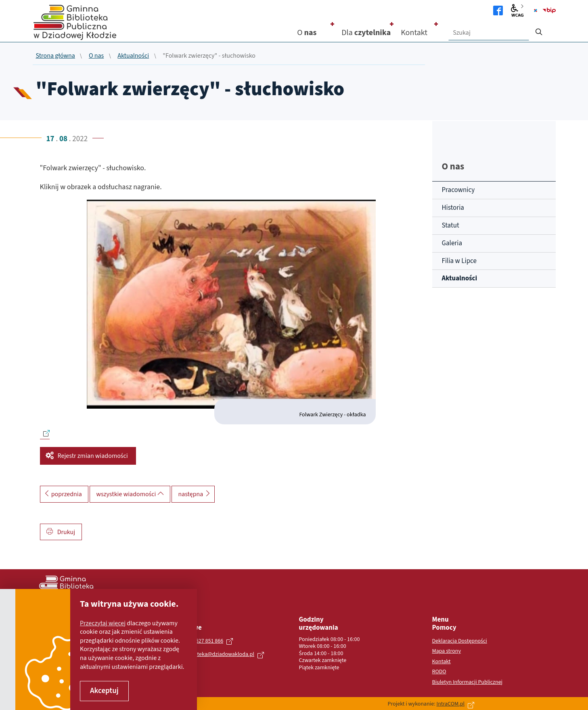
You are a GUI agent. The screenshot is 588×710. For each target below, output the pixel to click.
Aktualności (133, 56)
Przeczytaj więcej (103, 623)
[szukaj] (539, 29)
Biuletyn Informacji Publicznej (468, 683)
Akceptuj (104, 691)
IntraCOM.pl (450, 704)
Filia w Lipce (459, 261)
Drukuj (61, 532)
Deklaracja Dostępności (460, 641)
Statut (451, 226)
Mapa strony (447, 652)
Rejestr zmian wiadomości (93, 456)
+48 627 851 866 (205, 641)
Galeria (452, 243)
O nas (96, 56)
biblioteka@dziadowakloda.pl (219, 654)
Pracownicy (458, 190)
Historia (453, 208)
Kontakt (442, 662)
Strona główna (55, 56)
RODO (439, 672)
